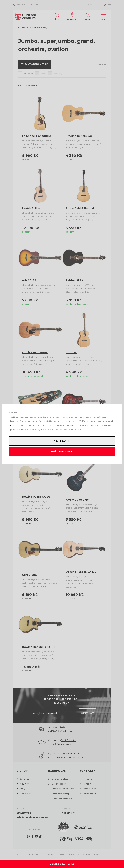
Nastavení (62, 441)
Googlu (13, 425)
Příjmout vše (62, 452)
